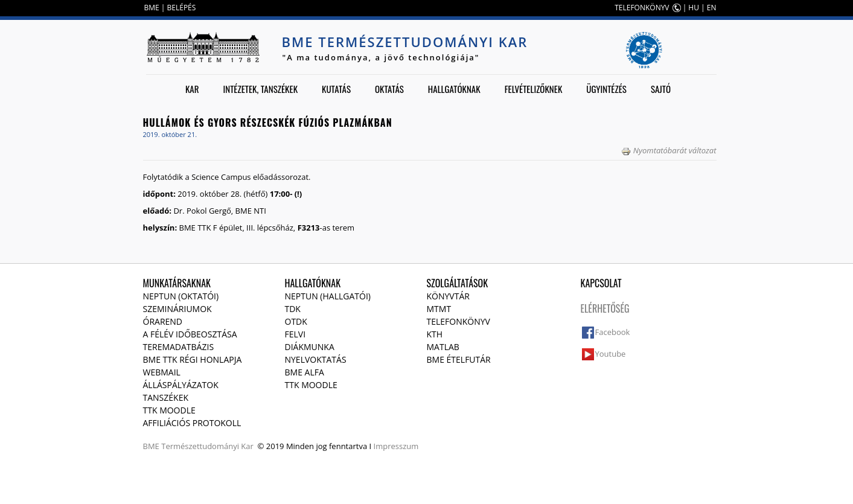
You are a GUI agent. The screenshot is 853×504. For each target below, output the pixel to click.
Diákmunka (310, 347)
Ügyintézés (606, 89)
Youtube (611, 354)
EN (712, 8)
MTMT (439, 309)
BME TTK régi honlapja (193, 359)
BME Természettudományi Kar (405, 42)
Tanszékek (166, 397)
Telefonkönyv (458, 321)
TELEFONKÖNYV (642, 8)
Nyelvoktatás (316, 359)
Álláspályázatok (181, 385)
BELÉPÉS (182, 8)
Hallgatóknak (454, 89)
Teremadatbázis (179, 347)
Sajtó (661, 89)
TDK (293, 309)
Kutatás (336, 89)
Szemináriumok (177, 309)
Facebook (613, 332)
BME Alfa (305, 372)
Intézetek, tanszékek (261, 89)
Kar (192, 89)
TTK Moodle (169, 410)
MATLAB (443, 347)
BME (152, 8)
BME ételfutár (459, 359)
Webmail (162, 372)
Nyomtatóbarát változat (669, 150)
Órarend (163, 321)
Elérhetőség (605, 308)
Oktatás (389, 89)
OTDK (296, 321)
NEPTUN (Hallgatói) (328, 296)
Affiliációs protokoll (192, 423)
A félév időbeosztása (190, 334)
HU (694, 8)
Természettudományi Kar (207, 446)
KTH (435, 334)
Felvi (296, 334)
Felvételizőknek (534, 89)
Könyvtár (448, 296)
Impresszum (396, 446)
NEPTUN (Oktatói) (181, 296)
